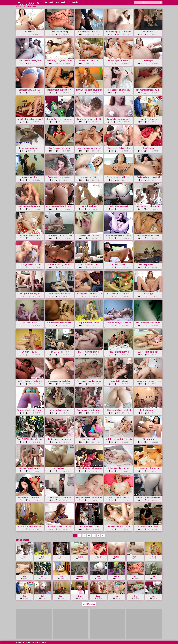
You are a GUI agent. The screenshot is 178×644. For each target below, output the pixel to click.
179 (89, 535)
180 (94, 535)
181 (99, 535)
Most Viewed (60, 2)
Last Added (49, 2)
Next (103, 535)
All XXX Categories (89, 604)
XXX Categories (73, 2)
